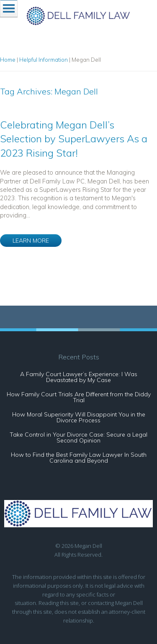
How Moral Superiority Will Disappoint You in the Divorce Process (79, 417)
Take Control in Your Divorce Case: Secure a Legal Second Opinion (78, 437)
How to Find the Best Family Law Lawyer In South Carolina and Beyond (79, 458)
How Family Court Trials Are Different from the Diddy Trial (79, 397)
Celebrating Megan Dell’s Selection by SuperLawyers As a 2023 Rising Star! (74, 139)
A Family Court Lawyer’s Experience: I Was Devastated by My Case (79, 377)
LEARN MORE (31, 241)
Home (8, 60)
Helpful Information (44, 60)
